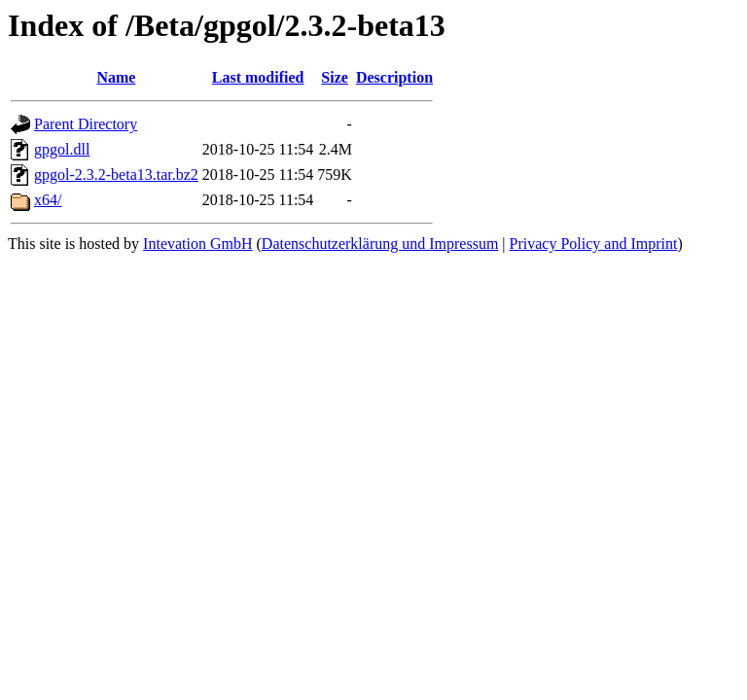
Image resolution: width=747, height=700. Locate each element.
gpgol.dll (62, 149)
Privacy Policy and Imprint (594, 244)
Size (335, 77)
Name (116, 77)
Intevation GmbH (197, 244)
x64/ (48, 200)
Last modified (258, 77)
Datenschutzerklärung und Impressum (380, 244)
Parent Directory (86, 124)
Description (394, 77)
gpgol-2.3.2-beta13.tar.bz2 (116, 175)
